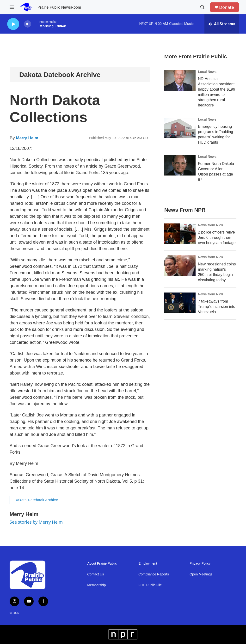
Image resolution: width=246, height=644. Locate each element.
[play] (13, 24)
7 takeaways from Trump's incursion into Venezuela (217, 307)
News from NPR (211, 225)
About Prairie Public (102, 564)
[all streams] (222, 24)
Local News (207, 72)
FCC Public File (150, 585)
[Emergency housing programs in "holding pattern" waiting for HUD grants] (180, 128)
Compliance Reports (154, 574)
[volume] (28, 24)
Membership (96, 585)
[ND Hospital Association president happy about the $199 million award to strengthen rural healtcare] (180, 80)
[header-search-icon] (203, 7)
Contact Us (95, 574)
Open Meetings (201, 574)
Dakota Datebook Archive (60, 75)
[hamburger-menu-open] (12, 7)
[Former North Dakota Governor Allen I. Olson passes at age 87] (180, 165)
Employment (148, 564)
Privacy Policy (200, 564)
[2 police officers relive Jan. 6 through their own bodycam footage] (180, 234)
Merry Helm (27, 138)
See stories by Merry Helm (36, 522)
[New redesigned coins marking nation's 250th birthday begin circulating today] (180, 266)
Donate (227, 7)
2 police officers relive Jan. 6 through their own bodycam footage (217, 237)
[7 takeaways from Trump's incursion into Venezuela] (180, 303)
